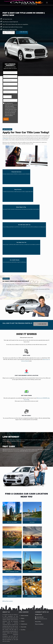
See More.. (23, 630)
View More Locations (8, 601)
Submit (6, 119)
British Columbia (25, 615)
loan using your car (9, 287)
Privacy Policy (38, 622)
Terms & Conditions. (9, 116)
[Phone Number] (10, 100)
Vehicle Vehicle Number (8, 94)
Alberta (23, 618)
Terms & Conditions (39, 624)
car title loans (5, 138)
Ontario (23, 621)
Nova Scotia (24, 627)
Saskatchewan (24, 624)
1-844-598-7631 (23, 451)
